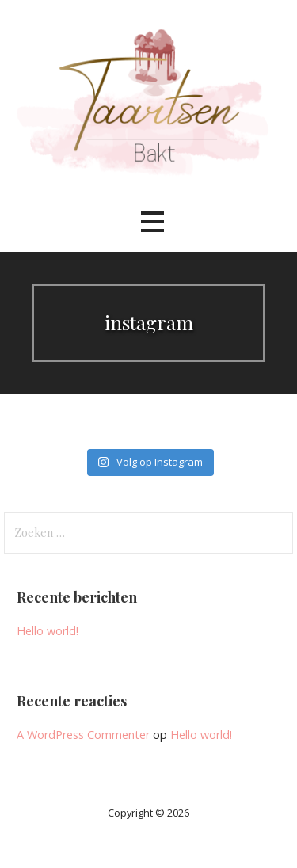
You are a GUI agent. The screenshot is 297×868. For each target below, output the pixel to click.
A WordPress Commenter (83, 735)
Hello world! (48, 631)
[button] (152, 222)
